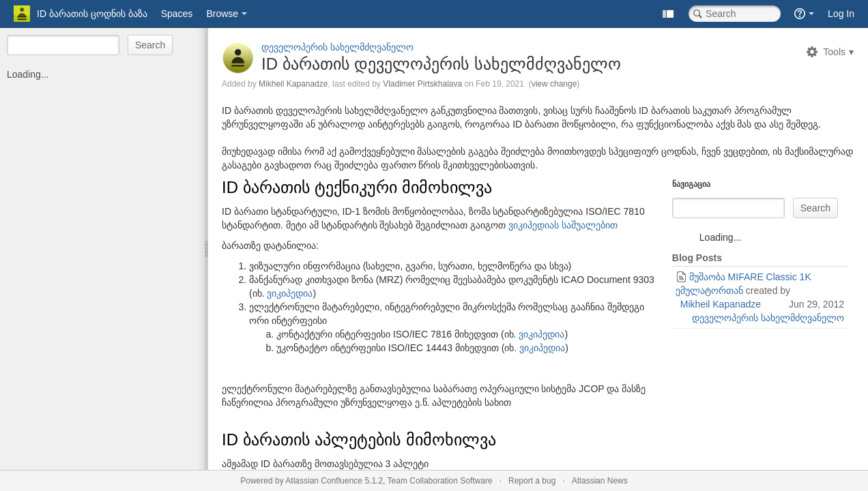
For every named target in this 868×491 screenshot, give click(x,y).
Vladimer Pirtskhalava (422, 84)
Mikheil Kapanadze (293, 84)
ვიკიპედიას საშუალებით (563, 225)
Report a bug (532, 481)
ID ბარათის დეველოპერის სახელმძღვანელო (441, 64)
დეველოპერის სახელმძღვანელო (337, 47)
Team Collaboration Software (440, 481)
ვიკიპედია (290, 293)
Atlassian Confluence (324, 481)
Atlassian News (600, 481)
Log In (841, 14)
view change (554, 84)
